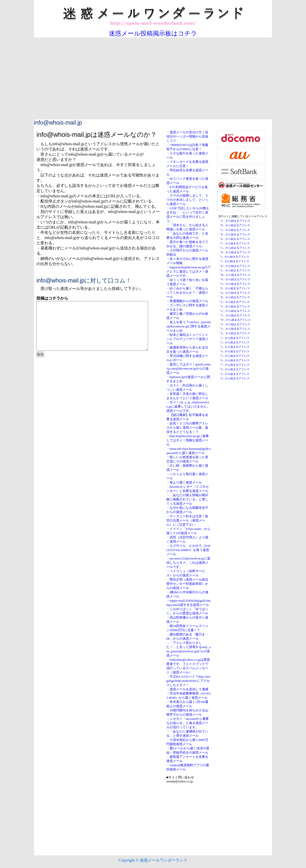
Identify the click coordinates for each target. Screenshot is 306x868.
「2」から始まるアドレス (234, 342)
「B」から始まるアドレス (234, 225)
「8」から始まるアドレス (234, 369)
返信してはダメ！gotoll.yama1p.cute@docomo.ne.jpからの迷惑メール (188, 369)
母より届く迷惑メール (186, 483)
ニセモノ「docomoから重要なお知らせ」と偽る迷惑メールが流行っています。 (188, 723)
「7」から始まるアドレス (234, 365)
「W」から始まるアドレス (234, 320)
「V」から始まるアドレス (234, 315)
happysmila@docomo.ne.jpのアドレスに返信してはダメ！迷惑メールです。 (189, 272)
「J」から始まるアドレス (234, 261)
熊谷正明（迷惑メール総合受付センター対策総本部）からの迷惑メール (187, 584)
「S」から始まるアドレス (234, 302)
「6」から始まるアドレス (234, 360)
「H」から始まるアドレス (234, 252)
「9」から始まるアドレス (234, 374)
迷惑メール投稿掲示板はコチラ (153, 33)
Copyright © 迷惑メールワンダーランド (153, 860)
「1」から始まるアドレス (234, 338)
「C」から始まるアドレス (234, 230)
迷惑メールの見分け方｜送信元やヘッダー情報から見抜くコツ (187, 137)
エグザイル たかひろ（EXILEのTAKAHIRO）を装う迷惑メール (188, 550)
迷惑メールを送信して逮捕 (189, 689)
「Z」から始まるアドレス (234, 333)
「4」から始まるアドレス (234, 351)
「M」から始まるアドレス (234, 275)
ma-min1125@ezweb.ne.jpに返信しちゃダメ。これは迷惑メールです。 (188, 563)
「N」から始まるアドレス (234, 279)
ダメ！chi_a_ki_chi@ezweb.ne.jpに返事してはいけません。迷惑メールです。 (188, 407)
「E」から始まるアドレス (234, 239)
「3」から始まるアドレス (234, 347)
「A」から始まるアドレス (234, 221)
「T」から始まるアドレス (234, 306)
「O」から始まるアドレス (234, 284)
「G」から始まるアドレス (234, 248)
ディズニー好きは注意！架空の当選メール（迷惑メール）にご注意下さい (187, 521)
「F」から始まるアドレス (234, 243)
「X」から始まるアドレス (234, 324)
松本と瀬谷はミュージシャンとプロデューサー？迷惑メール (187, 339)
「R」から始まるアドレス (234, 297)
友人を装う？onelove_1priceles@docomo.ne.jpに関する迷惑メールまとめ (189, 326)
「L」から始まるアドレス (234, 270)
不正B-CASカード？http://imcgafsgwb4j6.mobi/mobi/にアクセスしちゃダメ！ (188, 681)
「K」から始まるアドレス (234, 266)
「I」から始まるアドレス (234, 257)
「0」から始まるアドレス (234, 378)
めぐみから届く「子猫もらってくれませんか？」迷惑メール (187, 293)
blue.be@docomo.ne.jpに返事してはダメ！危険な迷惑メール (188, 440)
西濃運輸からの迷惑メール (189, 301)
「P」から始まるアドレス (234, 288)
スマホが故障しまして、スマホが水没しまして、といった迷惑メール (187, 200)
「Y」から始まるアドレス (234, 329)
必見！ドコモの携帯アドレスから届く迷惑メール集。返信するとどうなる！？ (187, 428)
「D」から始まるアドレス (234, 234)
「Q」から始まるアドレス (234, 293)
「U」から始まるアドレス (234, 311)
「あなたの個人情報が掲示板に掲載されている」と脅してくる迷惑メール (187, 499)
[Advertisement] (153, 82)
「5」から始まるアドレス (234, 356)
